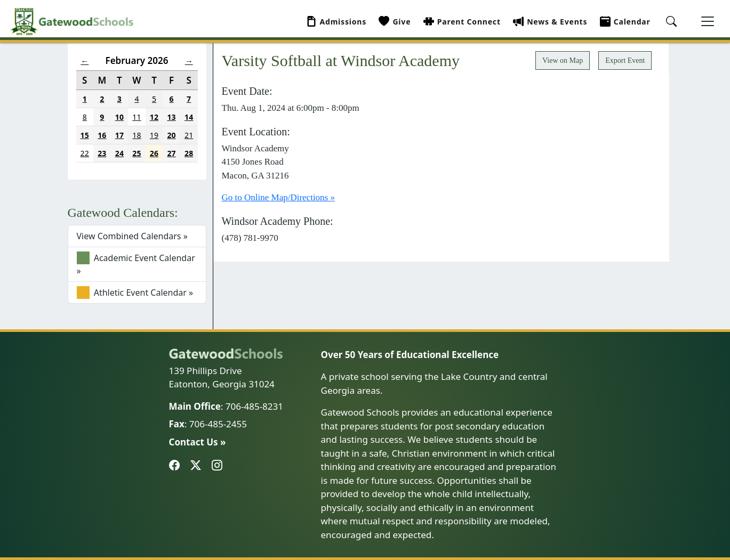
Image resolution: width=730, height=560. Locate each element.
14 (189, 117)
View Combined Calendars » (132, 236)
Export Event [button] (625, 60)
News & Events (550, 22)
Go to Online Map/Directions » (278, 197)
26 (154, 153)
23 (102, 153)
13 (171, 117)
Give (395, 22)
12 (154, 117)
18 (137, 135)
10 (119, 117)
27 (171, 153)
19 (154, 135)
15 (85, 135)
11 (137, 117)
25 (137, 153)
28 (189, 153)
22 (85, 153)
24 (119, 153)
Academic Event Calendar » (136, 264)
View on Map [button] (563, 60)
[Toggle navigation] (708, 21)
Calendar (625, 22)
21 (189, 135)
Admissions (336, 22)
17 (119, 135)
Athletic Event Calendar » (135, 293)
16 (102, 135)
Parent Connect (462, 22)
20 (171, 135)
